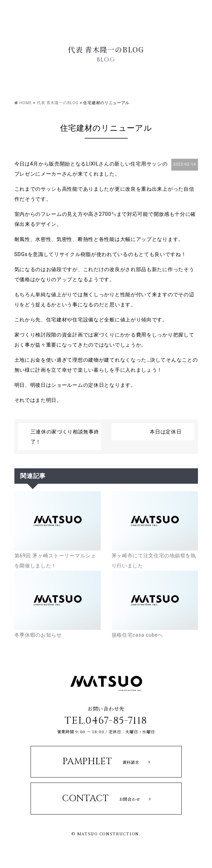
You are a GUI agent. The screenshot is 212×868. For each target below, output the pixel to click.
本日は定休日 (166, 432)
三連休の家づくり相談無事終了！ (65, 437)
